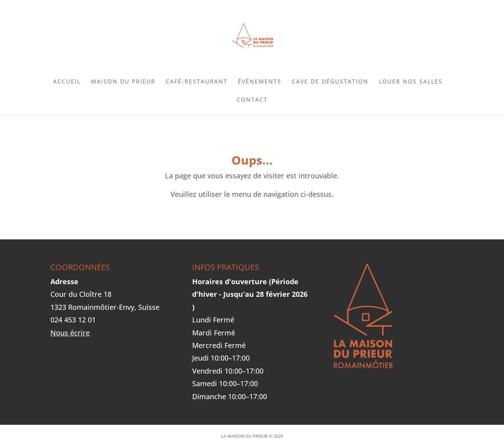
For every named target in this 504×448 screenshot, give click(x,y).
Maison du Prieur (123, 82)
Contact (252, 100)
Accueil (67, 82)
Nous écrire (70, 333)
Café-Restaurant (197, 82)
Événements (260, 82)
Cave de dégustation (330, 82)
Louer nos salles (411, 82)
